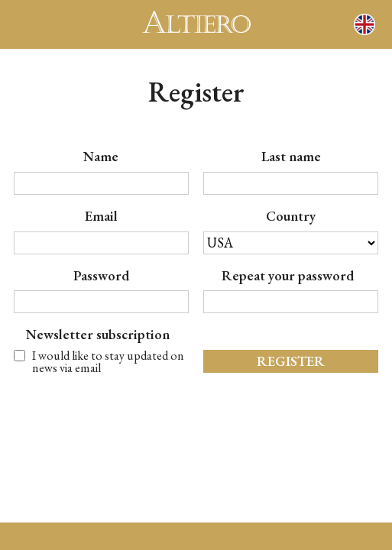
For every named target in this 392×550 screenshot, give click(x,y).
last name (291, 157)
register (291, 361)
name (101, 157)
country (291, 217)
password (101, 276)
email (101, 217)
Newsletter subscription (101, 335)
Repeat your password (291, 276)
